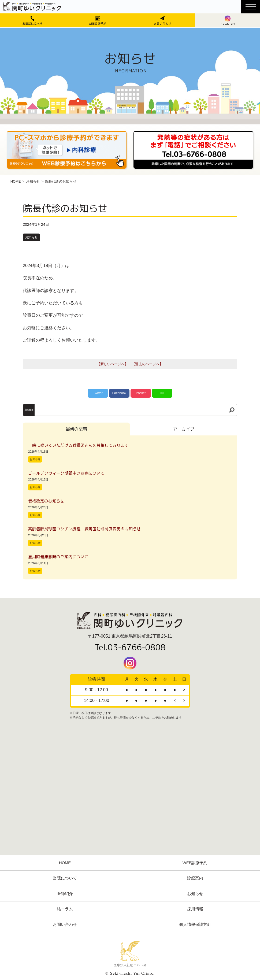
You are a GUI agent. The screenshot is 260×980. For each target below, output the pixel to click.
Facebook (119, 393)
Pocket (141, 393)
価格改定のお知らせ (46, 501)
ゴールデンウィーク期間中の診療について (66, 473)
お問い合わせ (65, 924)
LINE (162, 393)
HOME (16, 181)
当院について (65, 878)
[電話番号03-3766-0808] (193, 133)
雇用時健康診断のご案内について (58, 557)
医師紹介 (65, 894)
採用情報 (195, 909)
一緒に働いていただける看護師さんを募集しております (78, 445)
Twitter (98, 393)
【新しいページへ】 (112, 364)
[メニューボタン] (251, 7)
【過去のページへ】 (147, 364)
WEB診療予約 (195, 863)
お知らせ (33, 181)
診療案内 (195, 878)
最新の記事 (76, 429)
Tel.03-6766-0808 (130, 647)
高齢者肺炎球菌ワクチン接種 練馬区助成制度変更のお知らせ (84, 529)
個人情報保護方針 (195, 924)
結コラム (65, 909)
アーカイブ (184, 429)
